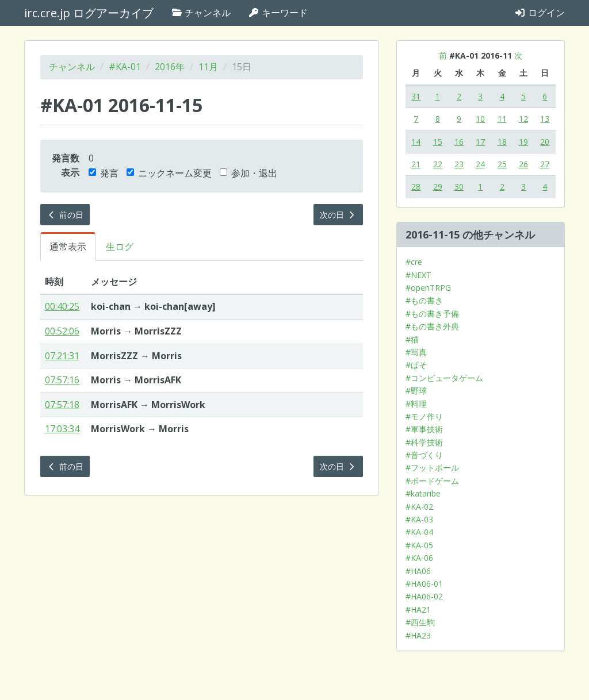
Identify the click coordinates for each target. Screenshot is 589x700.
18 (502, 142)
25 (502, 164)
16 (459, 142)
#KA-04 (419, 532)
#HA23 (418, 635)
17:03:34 (62, 429)
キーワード (278, 13)
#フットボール (432, 468)
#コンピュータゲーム (444, 378)
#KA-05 (419, 545)
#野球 (416, 391)
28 (416, 186)
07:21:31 (62, 356)
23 (459, 164)
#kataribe (423, 493)
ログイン (540, 13)
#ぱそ (416, 365)
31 (416, 96)
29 (438, 186)
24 (480, 164)
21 (416, 164)
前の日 (65, 215)
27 (545, 164)
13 (545, 119)
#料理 (416, 404)
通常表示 (68, 247)
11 (502, 119)
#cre (414, 262)
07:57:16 (62, 380)
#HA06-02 (424, 596)
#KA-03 (419, 519)
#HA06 (418, 571)
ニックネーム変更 (169, 173)
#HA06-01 (424, 584)
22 (438, 164)
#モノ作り (424, 416)
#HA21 (418, 609)
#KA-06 (419, 558)
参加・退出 (248, 173)
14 (416, 142)
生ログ (120, 247)
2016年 (170, 67)
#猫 (412, 339)
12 (523, 119)
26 (523, 164)
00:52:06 (62, 331)
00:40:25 (62, 306)
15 (438, 142)
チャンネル (201, 13)
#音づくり (424, 455)
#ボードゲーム (432, 481)
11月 (208, 67)
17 (480, 142)
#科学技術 (424, 442)
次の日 (338, 215)
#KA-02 (419, 507)
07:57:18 (62, 405)
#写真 (416, 352)
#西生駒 (420, 622)
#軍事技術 (424, 429)
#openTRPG (428, 288)
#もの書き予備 (432, 314)
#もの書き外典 (432, 326)
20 (545, 142)
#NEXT (418, 275)
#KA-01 (125, 67)
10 (480, 119)
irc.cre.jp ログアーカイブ (89, 13)
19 (523, 142)
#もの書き (424, 300)
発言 (104, 173)
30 (459, 186)
